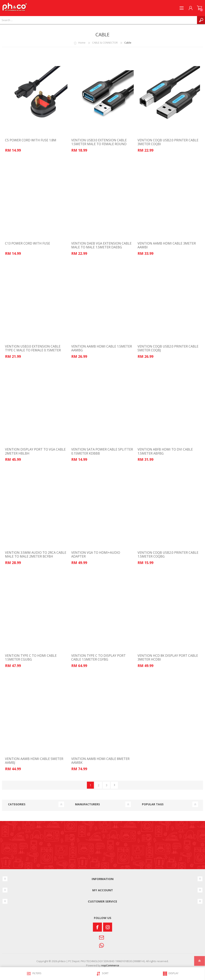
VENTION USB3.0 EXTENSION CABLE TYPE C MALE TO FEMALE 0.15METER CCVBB (33, 350)
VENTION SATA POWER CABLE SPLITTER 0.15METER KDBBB (102, 451)
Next (114, 785)
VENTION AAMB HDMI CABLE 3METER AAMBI (167, 245)
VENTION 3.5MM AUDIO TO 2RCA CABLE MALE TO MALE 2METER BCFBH (36, 555)
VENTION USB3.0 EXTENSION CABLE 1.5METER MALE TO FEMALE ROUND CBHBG (99, 144)
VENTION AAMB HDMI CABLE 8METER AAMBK (100, 761)
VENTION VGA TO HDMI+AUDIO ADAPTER (96, 555)
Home (82, 43)
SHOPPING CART (199, 8)
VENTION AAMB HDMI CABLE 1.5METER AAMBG (102, 348)
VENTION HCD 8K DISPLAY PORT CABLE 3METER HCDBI (168, 658)
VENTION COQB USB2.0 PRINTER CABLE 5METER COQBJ (168, 348)
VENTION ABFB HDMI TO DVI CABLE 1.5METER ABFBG (165, 451)
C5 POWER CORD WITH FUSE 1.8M (31, 140)
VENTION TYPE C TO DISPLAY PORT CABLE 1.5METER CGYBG (98, 658)
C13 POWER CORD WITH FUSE (28, 243)
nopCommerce (110, 965)
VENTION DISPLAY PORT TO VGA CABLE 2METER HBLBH (35, 451)
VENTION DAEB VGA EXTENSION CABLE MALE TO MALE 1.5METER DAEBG (101, 245)
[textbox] (98, 20)
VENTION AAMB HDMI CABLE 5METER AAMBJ (34, 761)
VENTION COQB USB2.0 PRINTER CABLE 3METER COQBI (168, 142)
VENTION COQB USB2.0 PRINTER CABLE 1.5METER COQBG (168, 555)
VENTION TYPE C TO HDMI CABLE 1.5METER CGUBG (31, 658)
